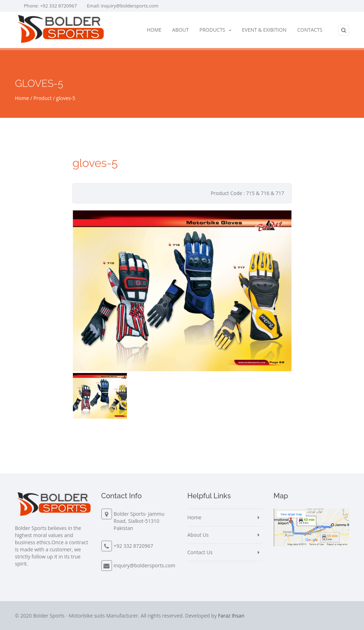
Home (154, 30)
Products (215, 30)
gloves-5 (66, 98)
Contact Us (200, 552)
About (180, 30)
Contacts (310, 30)
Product (42, 98)
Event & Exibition (264, 30)
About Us (198, 535)
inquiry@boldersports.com (130, 6)
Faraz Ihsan (231, 616)
